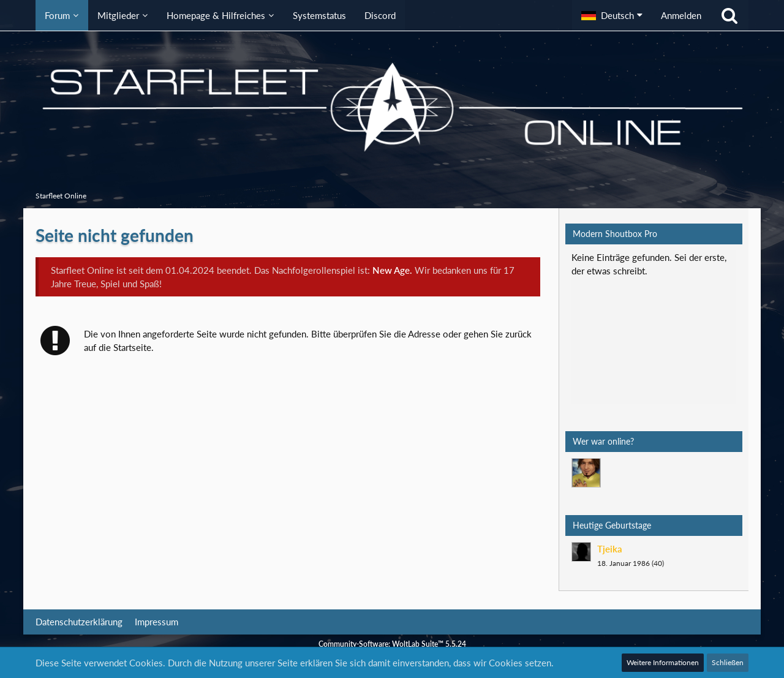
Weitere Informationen (663, 662)
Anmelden (681, 15)
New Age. (392, 270)
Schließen (728, 662)
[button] (612, 15)
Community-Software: (392, 644)
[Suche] (729, 15)
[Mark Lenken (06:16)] (586, 473)
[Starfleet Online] (392, 107)
